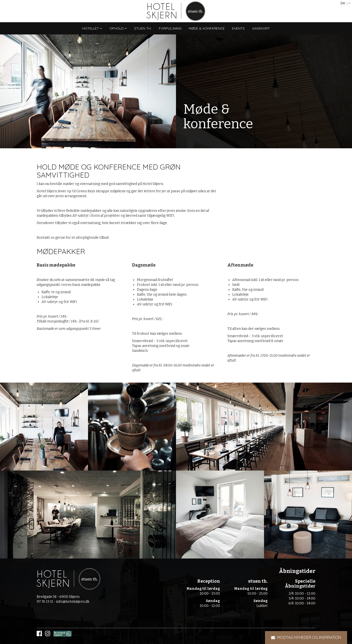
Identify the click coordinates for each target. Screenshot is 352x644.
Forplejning (170, 28)
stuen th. (143, 28)
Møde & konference (207, 28)
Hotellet (91, 28)
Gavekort (262, 28)
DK (343, 3)
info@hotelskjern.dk (73, 602)
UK (348, 3)
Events (239, 28)
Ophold (118, 28)
